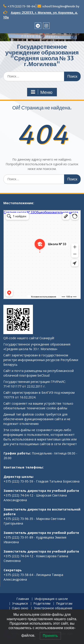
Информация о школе (51, 599)
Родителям (42, 604)
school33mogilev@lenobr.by (61, 6)
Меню (41, 92)
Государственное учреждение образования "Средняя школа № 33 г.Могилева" (42, 55)
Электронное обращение (53, 608)
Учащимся (20, 604)
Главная (23, 599)
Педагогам (64, 604)
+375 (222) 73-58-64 (21, 6)
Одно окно (20, 608)
